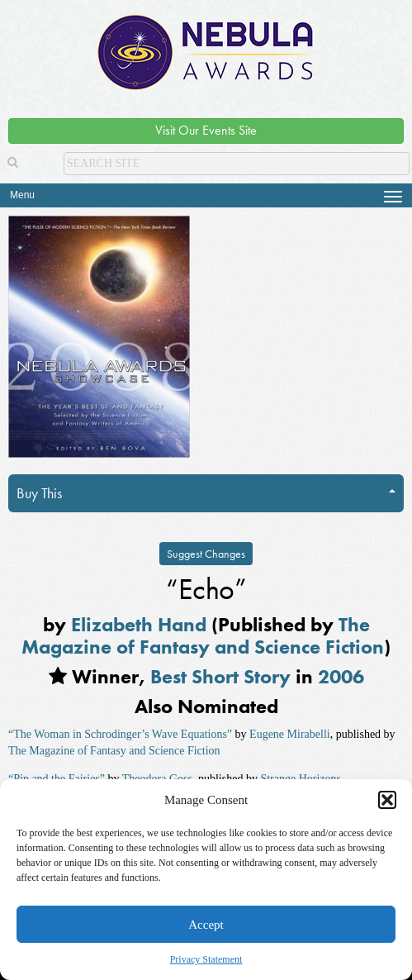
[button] (387, 800)
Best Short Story (220, 676)
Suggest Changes (206, 554)
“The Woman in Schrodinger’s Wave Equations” (120, 734)
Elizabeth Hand (139, 624)
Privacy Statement (206, 959)
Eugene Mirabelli (290, 734)
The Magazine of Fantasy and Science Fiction (203, 635)
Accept (206, 925)
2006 (341, 676)
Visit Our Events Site (206, 130)
